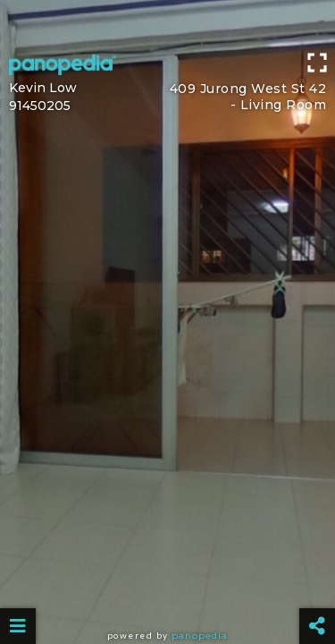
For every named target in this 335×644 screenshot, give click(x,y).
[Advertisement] (167, 22)
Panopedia (200, 636)
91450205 (40, 106)
